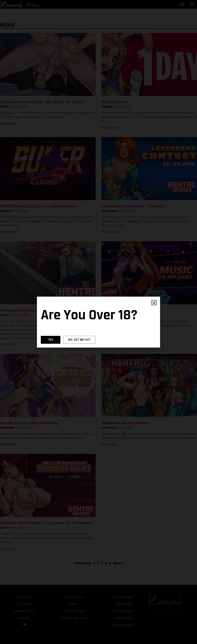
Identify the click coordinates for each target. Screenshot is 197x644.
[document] (98, 322)
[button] (154, 303)
